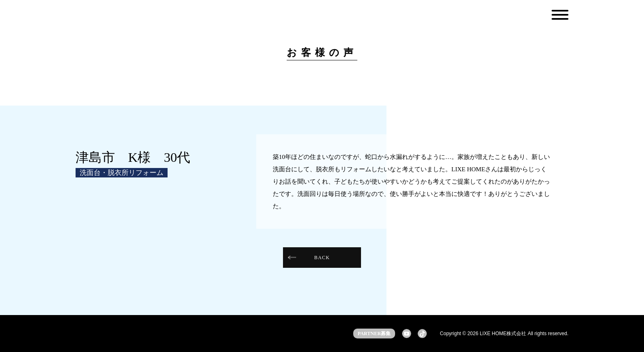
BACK (322, 258)
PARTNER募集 (374, 334)
